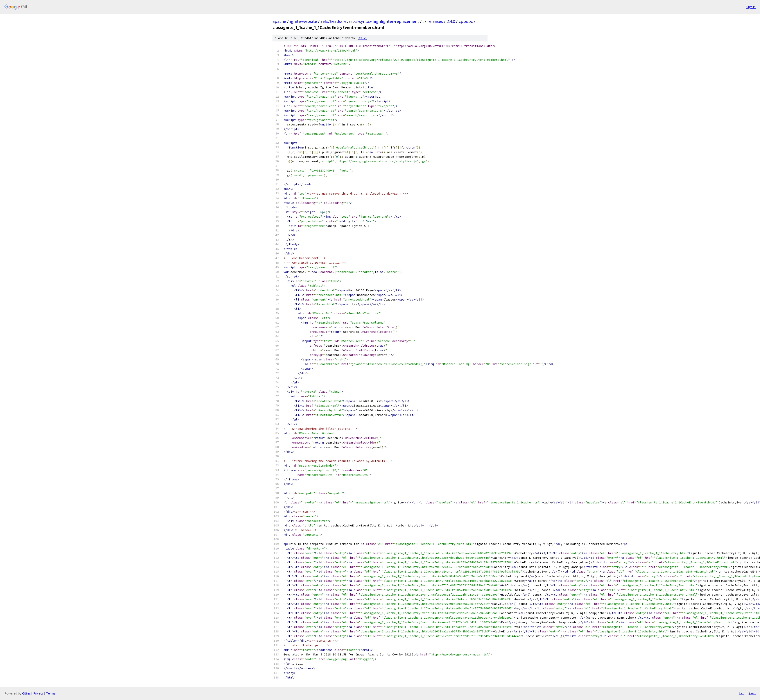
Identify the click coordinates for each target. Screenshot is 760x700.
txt (742, 693)
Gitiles (26, 693)
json (752, 693)
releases (435, 21)
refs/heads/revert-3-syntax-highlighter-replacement (370, 21)
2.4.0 (451, 21)
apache (279, 21)
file (362, 38)
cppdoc (466, 21)
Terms (51, 693)
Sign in (751, 7)
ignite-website (303, 21)
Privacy (38, 693)
